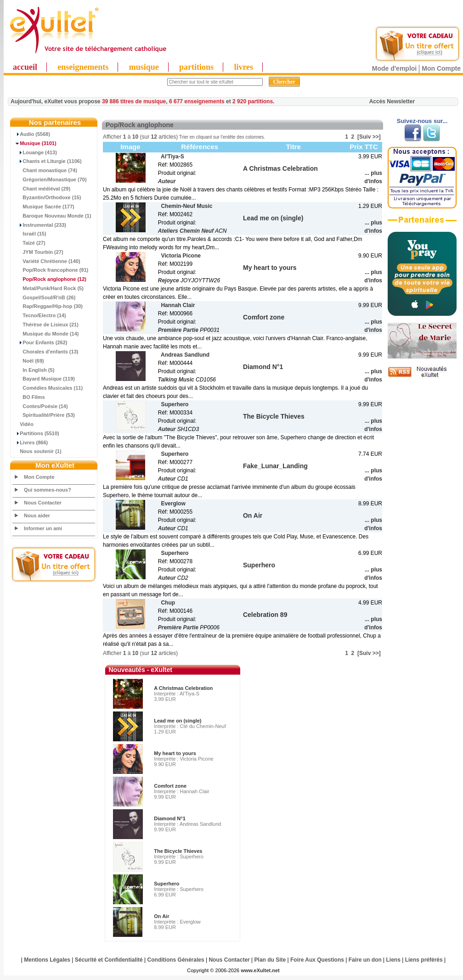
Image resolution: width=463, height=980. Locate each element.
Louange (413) (35, 152)
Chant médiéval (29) (42, 189)
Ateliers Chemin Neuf (186, 231)
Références (200, 147)
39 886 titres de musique (134, 101)
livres (243, 67)
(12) (50, 279)
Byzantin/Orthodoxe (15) (47, 197)
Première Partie (178, 330)
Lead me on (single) (178, 721)
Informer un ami (43, 528)
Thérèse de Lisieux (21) (46, 325)
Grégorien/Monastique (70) (50, 179)
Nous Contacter (43, 503)
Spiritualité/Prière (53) (44, 415)
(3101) (35, 143)
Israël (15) (30, 234)
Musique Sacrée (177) (44, 207)
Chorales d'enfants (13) (45, 352)
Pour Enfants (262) (40, 342)
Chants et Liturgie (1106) (47, 161)
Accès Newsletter (392, 101)
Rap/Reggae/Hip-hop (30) (48, 306)
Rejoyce (169, 280)
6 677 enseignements (197, 101)
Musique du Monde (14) (46, 334)
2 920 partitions (253, 101)
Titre (294, 147)
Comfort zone (170, 786)
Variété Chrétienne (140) (47, 261)
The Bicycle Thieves (178, 851)
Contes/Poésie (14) (40, 406)
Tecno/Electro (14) (40, 315)
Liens (393, 960)
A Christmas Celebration (183, 688)
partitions (196, 67)
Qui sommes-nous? (48, 490)
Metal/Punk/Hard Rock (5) (48, 288)
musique (144, 67)
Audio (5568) (31, 134)
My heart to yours (175, 753)
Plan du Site (270, 960)
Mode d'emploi (394, 68)
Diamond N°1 (170, 818)
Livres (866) (30, 442)
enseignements (83, 67)
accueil (25, 67)
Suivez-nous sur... (422, 121)
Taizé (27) (29, 243)
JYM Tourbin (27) (38, 252)
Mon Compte (441, 68)
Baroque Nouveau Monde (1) (52, 216)
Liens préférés (424, 960)
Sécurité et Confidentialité (109, 960)
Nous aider (37, 515)
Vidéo (23, 424)
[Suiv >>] (369, 137)
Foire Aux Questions (317, 960)
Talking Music (176, 380)
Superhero (167, 884)
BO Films (29, 397)
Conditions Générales (176, 960)
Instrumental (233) (40, 225)
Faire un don (365, 960)
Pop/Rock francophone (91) (51, 270)
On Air (161, 916)
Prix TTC (364, 147)
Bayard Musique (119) (44, 379)
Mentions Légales (47, 960)
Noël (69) (28, 361)
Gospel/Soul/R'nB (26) (44, 297)
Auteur (167, 181)
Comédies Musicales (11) (48, 388)
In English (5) (34, 370)
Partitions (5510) (36, 433)
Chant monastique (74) (45, 170)
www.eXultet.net (260, 970)
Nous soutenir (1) (37, 451)
